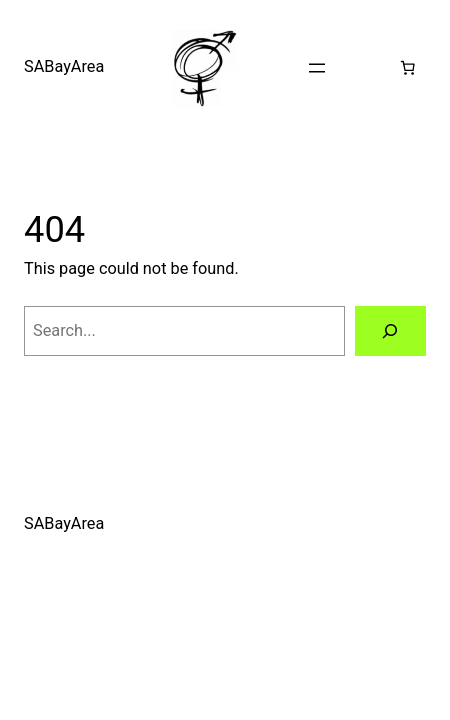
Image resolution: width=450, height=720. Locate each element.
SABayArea (64, 66)
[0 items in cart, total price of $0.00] (408, 68)
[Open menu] (317, 68)
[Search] (390, 331)
